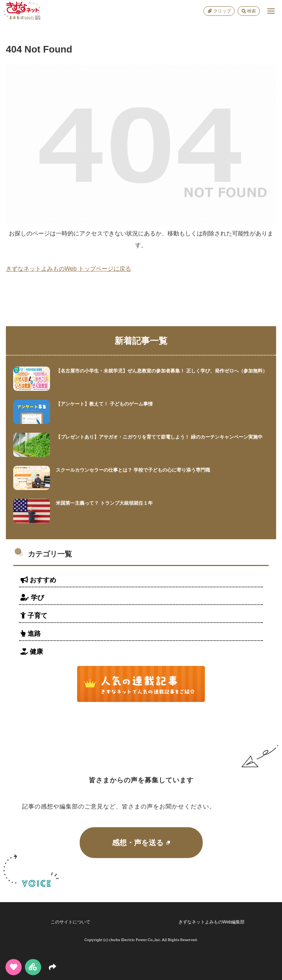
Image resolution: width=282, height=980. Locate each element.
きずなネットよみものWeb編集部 (211, 922)
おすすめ (38, 580)
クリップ (219, 11)
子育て (34, 616)
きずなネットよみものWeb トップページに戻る (68, 269)
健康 (32, 652)
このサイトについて (70, 922)
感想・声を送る (141, 843)
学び (32, 598)
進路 (31, 634)
